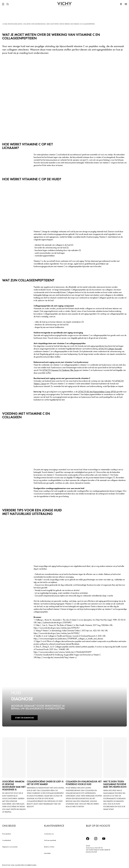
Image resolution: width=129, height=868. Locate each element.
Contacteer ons (49, 834)
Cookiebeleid (7, 840)
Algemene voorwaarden (10, 847)
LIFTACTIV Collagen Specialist (110, 349)
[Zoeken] (7, 4)
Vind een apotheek (50, 840)
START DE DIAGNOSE (24, 718)
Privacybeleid (6, 834)
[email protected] (91, 852)
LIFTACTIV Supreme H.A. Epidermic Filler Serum (61, 370)
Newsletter (47, 853)
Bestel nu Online (49, 847)
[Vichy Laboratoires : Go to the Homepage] (64, 4)
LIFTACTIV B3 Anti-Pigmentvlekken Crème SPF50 (97, 392)
